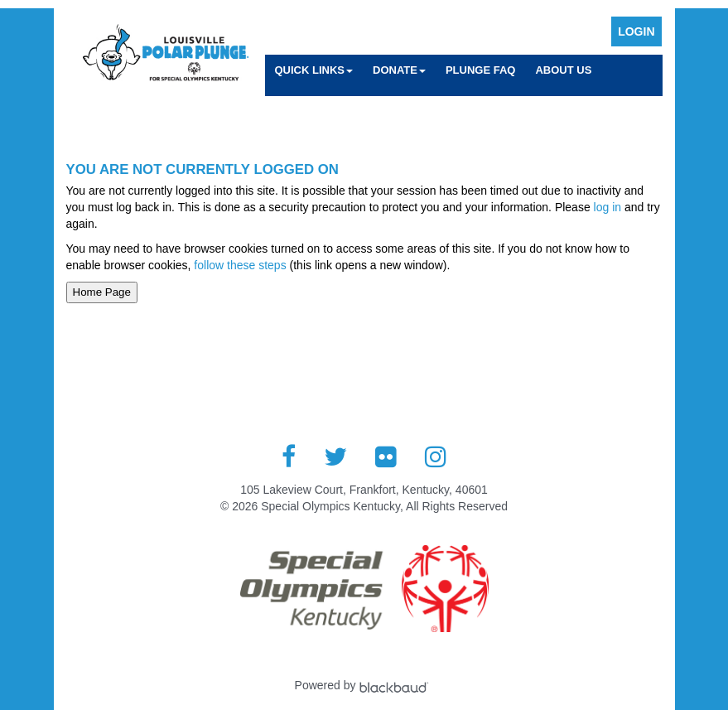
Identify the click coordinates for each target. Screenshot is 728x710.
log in (607, 207)
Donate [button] (399, 70)
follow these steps (240, 265)
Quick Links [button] (314, 70)
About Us (563, 70)
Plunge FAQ (481, 70)
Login (636, 31)
